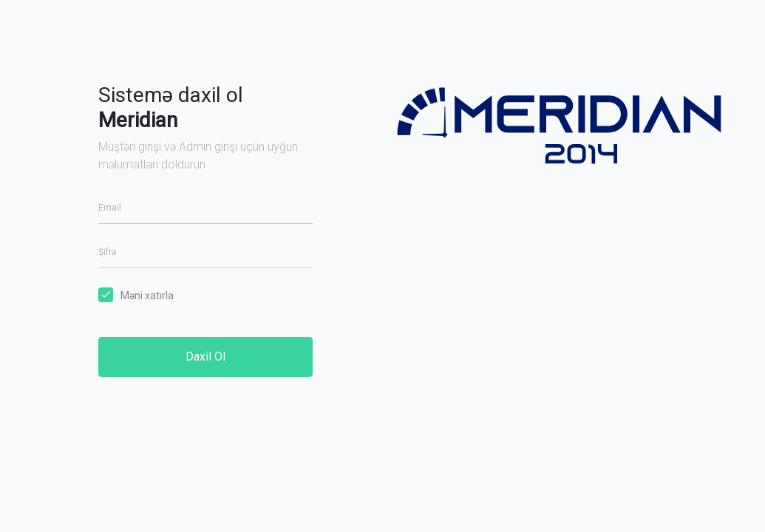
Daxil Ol (205, 357)
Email (110, 208)
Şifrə (107, 252)
